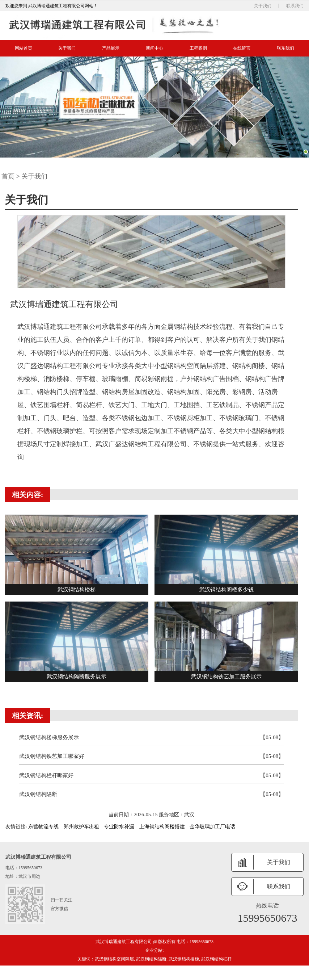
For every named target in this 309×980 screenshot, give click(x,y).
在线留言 (242, 48)
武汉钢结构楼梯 (184, 959)
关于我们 (263, 6)
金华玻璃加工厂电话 (212, 827)
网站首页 (24, 48)
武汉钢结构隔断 (152, 794)
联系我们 (295, 6)
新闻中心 (154, 48)
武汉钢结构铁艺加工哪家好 (152, 756)
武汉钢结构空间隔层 (114, 959)
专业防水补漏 (119, 827)
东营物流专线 (43, 827)
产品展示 (111, 48)
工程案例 (198, 48)
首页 (8, 176)
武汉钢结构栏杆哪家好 (152, 776)
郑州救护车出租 (81, 827)
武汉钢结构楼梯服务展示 (152, 738)
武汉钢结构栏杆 (216, 959)
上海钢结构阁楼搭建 (162, 827)
